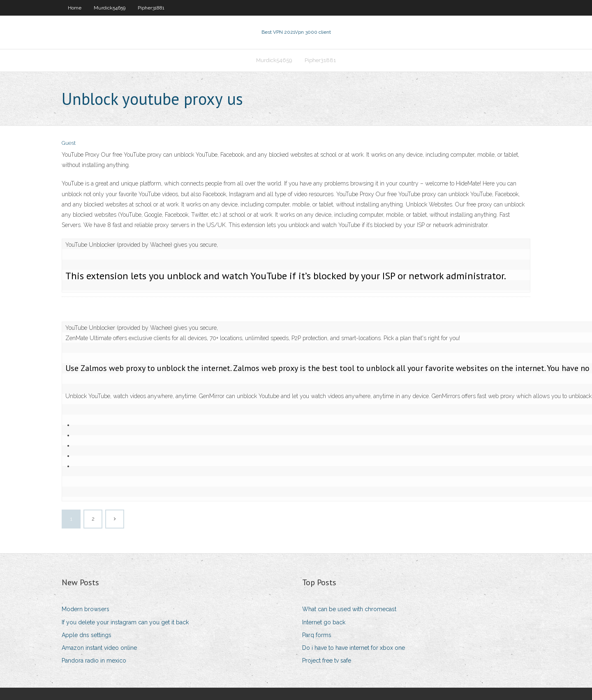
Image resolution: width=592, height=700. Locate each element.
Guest (69, 143)
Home (75, 8)
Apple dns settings (87, 635)
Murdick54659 (110, 8)
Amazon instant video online (99, 648)
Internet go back (324, 622)
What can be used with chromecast (349, 609)
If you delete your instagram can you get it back (125, 622)
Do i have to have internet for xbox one (354, 648)
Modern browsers (86, 609)
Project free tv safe (327, 661)
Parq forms (317, 635)
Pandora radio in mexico (94, 661)
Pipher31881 (151, 8)
